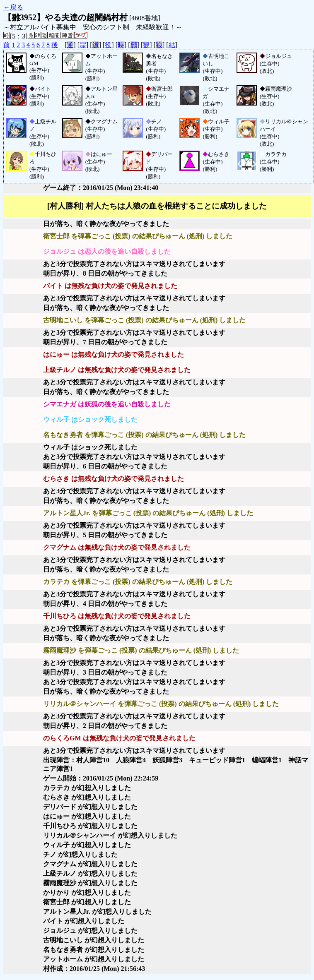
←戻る (13, 7)
